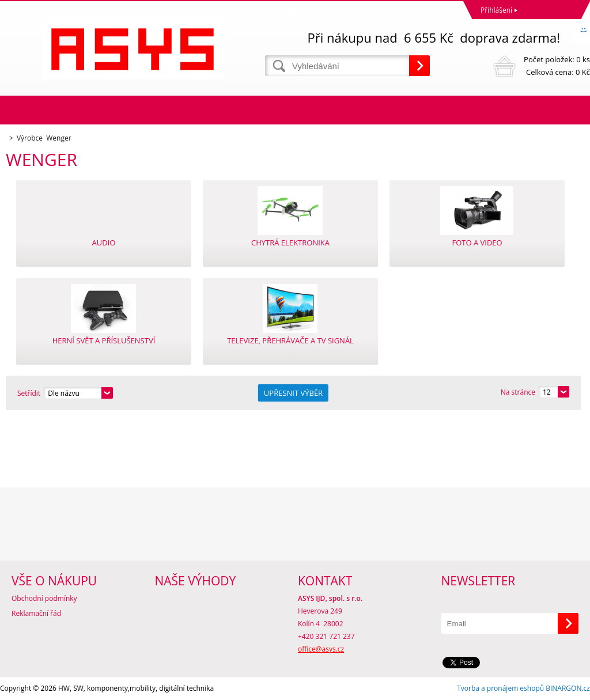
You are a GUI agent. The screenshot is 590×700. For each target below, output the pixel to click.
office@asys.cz (321, 649)
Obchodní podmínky (44, 598)
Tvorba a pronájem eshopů (500, 688)
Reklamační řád (36, 613)
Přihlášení (496, 10)
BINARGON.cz (568, 688)
